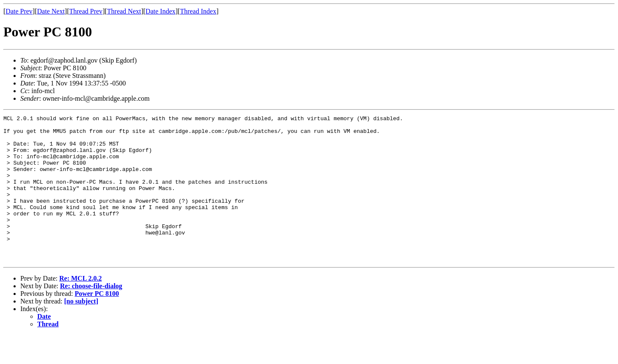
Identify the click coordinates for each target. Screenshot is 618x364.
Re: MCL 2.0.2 (80, 307)
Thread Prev (86, 11)
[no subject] (81, 330)
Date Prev (19, 11)
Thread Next (124, 11)
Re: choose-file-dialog (91, 315)
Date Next (51, 11)
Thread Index (198, 11)
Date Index (161, 11)
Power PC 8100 (97, 323)
